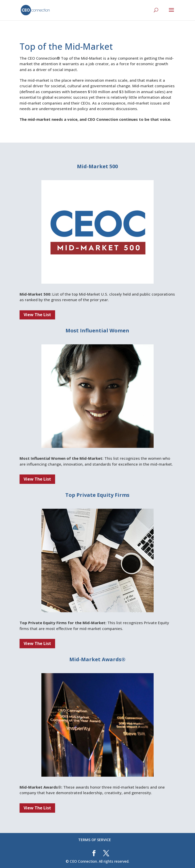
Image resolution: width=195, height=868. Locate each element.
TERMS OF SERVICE (95, 840)
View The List (37, 315)
